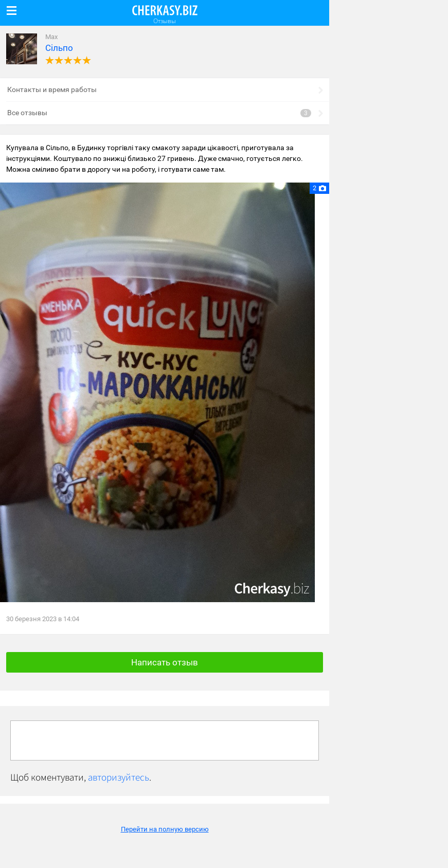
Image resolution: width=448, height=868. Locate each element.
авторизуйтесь (119, 777)
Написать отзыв (165, 662)
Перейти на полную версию (165, 829)
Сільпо (59, 48)
